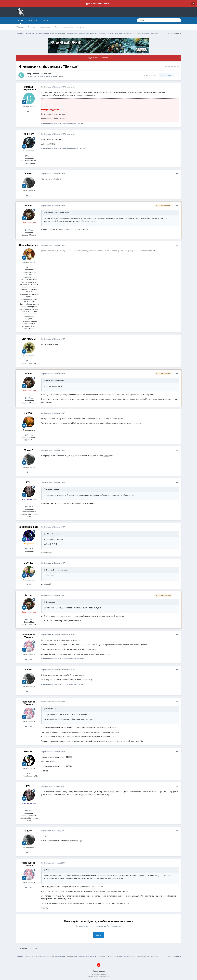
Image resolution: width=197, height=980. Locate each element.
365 (29, 195)
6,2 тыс (29, 507)
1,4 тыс (29, 435)
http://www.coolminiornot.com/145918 (56, 766)
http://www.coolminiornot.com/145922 (57, 757)
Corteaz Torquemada (41, 74)
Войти (99, 935)
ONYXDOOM (29, 339)
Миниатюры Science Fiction (51, 76)
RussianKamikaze (29, 527)
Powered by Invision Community (99, 976)
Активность (33, 20)
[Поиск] (151, 20)
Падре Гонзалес (29, 245)
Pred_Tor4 (28, 134)
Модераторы (45, 27)
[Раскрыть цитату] (45, 213)
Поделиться (150, 75)
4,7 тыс (29, 230)
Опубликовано (53, 87)
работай (45, 144)
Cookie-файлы (98, 971)
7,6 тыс (29, 659)
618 (29, 773)
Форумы (20, 27)
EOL (28, 482)
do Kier (29, 206)
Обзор (21, 22)
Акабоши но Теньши (29, 636)
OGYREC (29, 563)
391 (29, 585)
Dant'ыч (29, 413)
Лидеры (80, 27)
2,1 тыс (29, 156)
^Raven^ (29, 173)
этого (106, 456)
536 (29, 267)
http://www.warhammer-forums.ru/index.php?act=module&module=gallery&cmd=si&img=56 (79, 727)
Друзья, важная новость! (97, 4)
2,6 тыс (29, 549)
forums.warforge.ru (98, 974)
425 (29, 361)
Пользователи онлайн (64, 27)
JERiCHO (28, 751)
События (32, 27)
